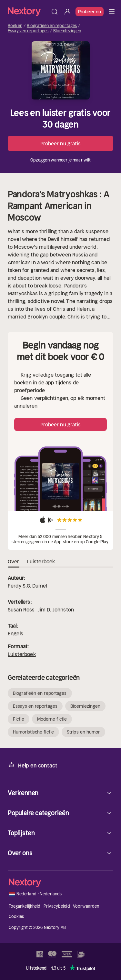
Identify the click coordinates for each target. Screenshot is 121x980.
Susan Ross (21, 610)
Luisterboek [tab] (41, 562)
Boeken (15, 26)
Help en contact (32, 765)
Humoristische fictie (33, 732)
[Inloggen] (67, 12)
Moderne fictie (52, 719)
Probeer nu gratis (61, 143)
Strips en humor (83, 732)
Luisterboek (22, 654)
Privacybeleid (57, 906)
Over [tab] (14, 562)
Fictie (19, 719)
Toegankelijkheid (25, 906)
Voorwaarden (86, 906)
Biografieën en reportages (52, 26)
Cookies (16, 917)
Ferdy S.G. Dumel (27, 586)
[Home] (28, 11)
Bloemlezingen (67, 31)
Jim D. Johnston (56, 610)
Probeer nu (90, 12)
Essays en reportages (28, 31)
